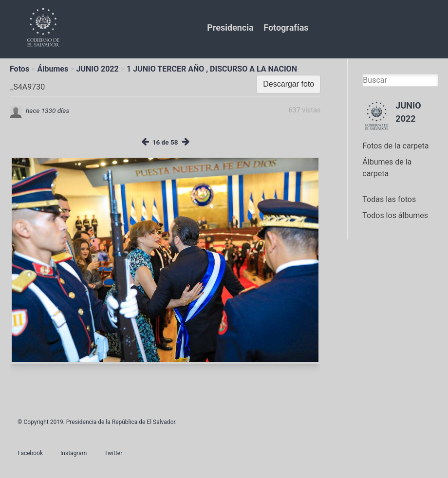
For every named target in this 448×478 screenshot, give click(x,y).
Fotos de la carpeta (395, 146)
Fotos (19, 69)
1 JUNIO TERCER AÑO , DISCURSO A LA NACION (212, 69)
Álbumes (53, 69)
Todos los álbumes (395, 215)
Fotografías (286, 28)
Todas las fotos (389, 199)
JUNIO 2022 (98, 69)
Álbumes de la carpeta (387, 168)
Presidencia (230, 28)
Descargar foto (289, 84)
